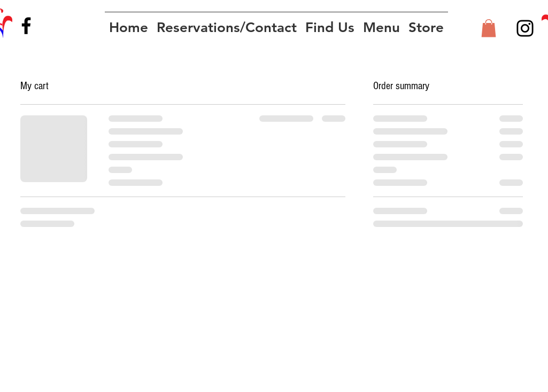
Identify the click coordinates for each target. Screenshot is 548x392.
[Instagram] (525, 28)
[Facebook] (26, 26)
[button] (489, 28)
